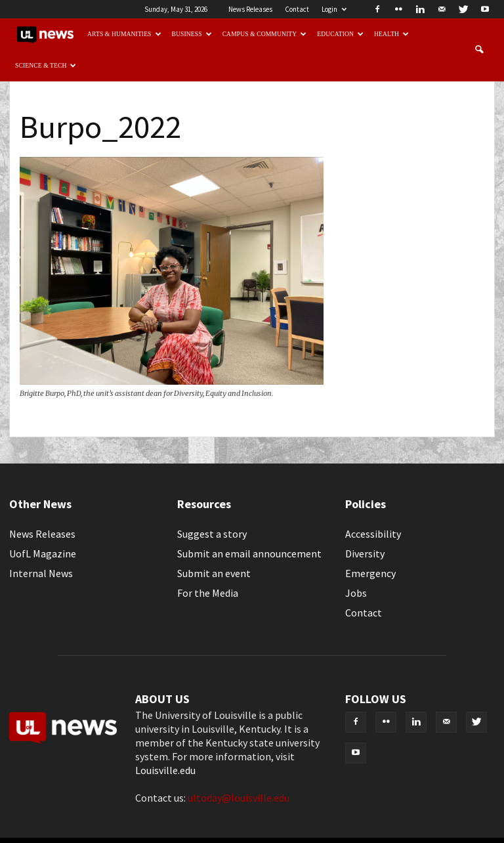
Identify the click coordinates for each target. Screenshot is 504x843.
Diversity (365, 553)
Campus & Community (265, 34)
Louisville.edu (165, 770)
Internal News (41, 573)
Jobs (356, 593)
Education (340, 34)
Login (334, 9)
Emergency (370, 573)
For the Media (208, 593)
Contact (297, 9)
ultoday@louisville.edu (239, 798)
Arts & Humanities (124, 34)
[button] (479, 50)
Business (192, 34)
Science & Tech (46, 65)
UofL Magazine (43, 553)
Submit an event (214, 573)
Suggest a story (212, 534)
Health (391, 34)
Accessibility (373, 534)
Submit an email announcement (249, 553)
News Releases (250, 9)
